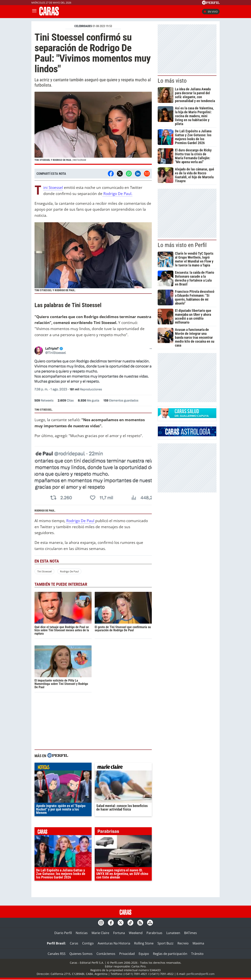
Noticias (82, 933)
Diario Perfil (63, 933)
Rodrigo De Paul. (117, 194)
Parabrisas (154, 933)
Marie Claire (100, 933)
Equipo (144, 954)
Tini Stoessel (53, 188)
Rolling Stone (144, 943)
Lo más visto (172, 81)
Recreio (183, 943)
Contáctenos (106, 954)
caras (63, 832)
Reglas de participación (170, 954)
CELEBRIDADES (83, 26)
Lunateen (173, 933)
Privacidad (127, 954)
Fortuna (119, 933)
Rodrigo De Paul (81, 521)
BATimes (191, 933)
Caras (74, 943)
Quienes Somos (81, 954)
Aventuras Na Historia (114, 943)
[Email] (147, 174)
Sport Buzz (166, 943)
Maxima (198, 943)
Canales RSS (57, 954)
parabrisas (123, 832)
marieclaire (123, 768)
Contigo (88, 943)
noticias (63, 768)
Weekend (136, 933)
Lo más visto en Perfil (182, 245)
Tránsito (197, 954)
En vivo (211, 12)
